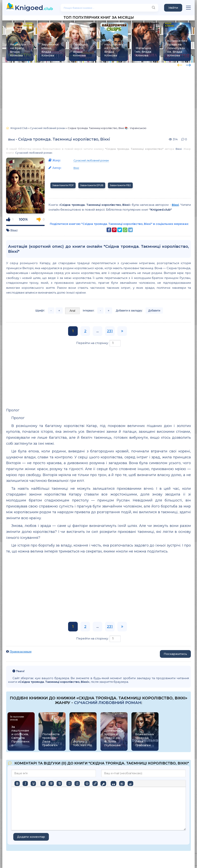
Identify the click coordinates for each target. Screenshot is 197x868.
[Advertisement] (98, 93)
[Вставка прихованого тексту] (130, 783)
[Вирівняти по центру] (51, 783)
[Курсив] (25, 783)
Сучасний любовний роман (34, 153)
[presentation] (180, 64)
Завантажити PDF (63, 185)
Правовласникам (21, 652)
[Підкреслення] (33, 783)
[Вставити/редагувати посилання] (95, 783)
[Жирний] (17, 783)
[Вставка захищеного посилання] (103, 783)
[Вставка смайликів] (87, 783)
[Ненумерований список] (69, 783)
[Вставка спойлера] (122, 783)
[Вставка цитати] (113, 783)
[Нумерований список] (77, 783)
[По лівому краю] (43, 783)
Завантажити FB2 (120, 185)
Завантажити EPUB (92, 185)
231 (110, 331)
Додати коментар (31, 837)
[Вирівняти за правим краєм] (59, 783)
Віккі (11, 139)
